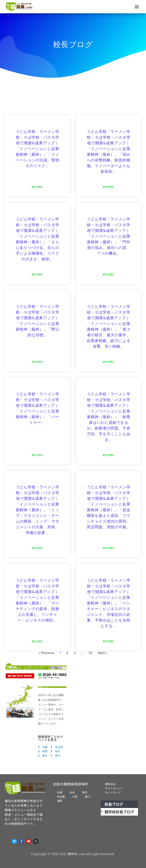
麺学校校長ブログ (119, 812)
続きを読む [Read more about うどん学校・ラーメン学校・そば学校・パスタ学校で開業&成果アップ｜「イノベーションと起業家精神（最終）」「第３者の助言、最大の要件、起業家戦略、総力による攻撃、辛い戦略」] (109, 362)
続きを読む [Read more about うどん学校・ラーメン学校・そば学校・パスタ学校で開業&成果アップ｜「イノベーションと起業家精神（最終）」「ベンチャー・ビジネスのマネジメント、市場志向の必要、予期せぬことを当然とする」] (109, 641)
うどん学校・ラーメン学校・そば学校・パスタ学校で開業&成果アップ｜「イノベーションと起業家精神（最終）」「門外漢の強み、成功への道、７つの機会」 (109, 236)
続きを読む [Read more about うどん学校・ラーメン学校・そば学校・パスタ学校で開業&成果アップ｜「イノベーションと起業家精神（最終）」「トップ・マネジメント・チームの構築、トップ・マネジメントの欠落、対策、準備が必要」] (37, 548)
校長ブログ (114, 804)
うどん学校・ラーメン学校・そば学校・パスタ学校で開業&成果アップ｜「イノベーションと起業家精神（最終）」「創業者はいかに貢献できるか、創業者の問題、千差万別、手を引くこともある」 (109, 417)
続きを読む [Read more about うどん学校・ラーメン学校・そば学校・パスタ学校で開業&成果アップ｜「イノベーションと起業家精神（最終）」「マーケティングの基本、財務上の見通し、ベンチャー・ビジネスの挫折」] (37, 641)
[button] (137, 7)
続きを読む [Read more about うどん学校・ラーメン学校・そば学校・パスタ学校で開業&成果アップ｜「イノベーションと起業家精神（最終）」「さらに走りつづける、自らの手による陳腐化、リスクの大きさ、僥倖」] (37, 274)
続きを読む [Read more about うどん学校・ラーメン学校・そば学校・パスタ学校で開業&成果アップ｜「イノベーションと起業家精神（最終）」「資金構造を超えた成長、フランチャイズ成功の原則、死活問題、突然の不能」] (109, 548)
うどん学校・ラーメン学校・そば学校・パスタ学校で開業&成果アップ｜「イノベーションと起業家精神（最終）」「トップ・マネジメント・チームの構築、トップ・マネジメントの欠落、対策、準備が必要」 (38, 510)
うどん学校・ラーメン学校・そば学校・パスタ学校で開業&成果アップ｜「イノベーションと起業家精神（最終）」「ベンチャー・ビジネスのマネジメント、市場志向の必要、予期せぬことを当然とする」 (109, 603)
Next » (103, 653)
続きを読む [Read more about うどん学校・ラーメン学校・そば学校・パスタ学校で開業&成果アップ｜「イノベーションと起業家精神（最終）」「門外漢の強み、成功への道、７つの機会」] (109, 274)
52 (90, 653)
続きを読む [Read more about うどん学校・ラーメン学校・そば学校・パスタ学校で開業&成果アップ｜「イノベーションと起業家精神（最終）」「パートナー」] (37, 455)
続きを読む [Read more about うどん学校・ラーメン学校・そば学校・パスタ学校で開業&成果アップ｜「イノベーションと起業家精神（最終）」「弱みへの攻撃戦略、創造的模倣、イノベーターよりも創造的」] (109, 187)
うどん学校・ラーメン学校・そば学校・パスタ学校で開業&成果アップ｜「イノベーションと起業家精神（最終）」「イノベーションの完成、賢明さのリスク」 (38, 149)
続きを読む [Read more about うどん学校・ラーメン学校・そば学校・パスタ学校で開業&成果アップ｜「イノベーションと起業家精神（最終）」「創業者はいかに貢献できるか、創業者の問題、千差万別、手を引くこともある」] (109, 455)
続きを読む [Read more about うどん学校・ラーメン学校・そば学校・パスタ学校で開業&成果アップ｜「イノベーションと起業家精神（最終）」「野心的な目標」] (37, 362)
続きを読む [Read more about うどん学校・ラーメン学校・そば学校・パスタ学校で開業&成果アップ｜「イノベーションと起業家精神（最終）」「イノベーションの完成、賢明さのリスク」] (37, 187)
